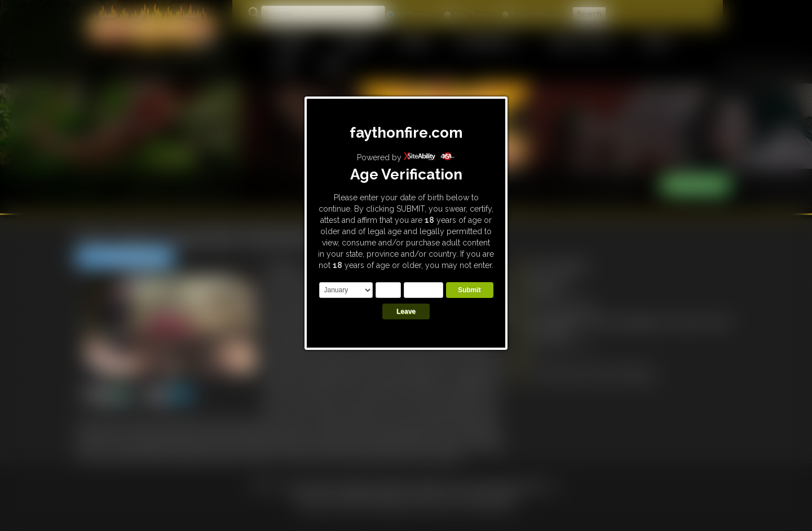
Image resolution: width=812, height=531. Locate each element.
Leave (406, 311)
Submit (469, 290)
